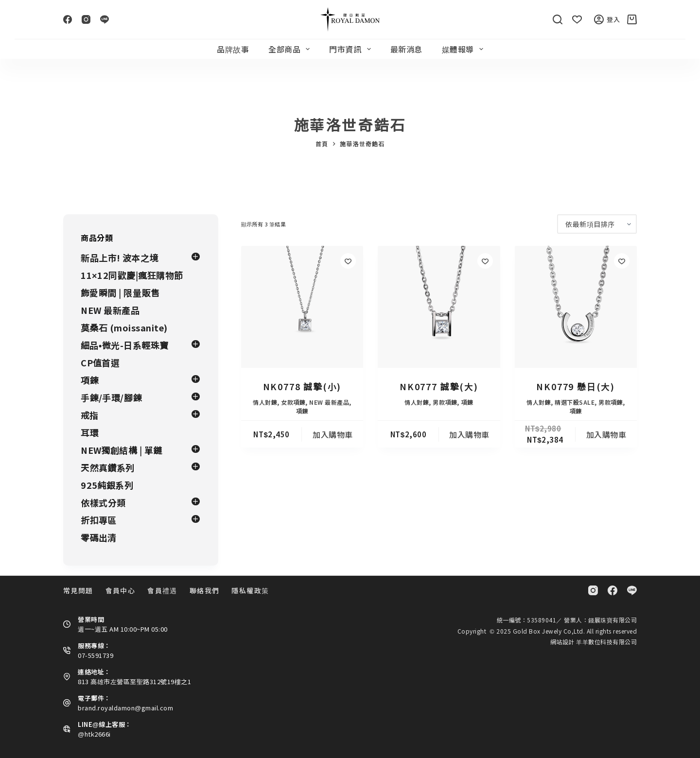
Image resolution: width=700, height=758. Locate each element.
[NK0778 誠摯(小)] (302, 307)
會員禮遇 (162, 590)
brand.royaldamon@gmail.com (125, 708)
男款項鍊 (445, 402)
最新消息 (406, 49)
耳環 (90, 432)
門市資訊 (352, 49)
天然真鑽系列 (108, 467)
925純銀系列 (107, 485)
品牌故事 (233, 49)
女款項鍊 (293, 402)
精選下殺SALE (575, 402)
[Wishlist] (577, 19)
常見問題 (78, 590)
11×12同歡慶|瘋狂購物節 (132, 275)
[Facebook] (68, 19)
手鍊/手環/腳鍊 (111, 397)
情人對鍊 (265, 402)
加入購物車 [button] (333, 434)
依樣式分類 (103, 502)
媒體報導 (464, 49)
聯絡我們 (205, 590)
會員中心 (121, 590)
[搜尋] (558, 19)
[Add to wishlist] (348, 261)
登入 (607, 19)
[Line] (105, 19)
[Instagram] (86, 19)
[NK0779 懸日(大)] (576, 307)
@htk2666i (94, 734)
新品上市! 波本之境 (120, 258)
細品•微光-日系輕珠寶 (125, 345)
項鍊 (302, 411)
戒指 (90, 415)
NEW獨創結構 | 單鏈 (122, 450)
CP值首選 (100, 362)
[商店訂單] (597, 224)
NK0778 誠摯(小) (302, 386)
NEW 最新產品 (329, 402)
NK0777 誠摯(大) (439, 386)
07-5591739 (96, 655)
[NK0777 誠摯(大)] (439, 307)
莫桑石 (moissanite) (124, 327)
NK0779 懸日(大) (576, 386)
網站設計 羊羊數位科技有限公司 (594, 642)
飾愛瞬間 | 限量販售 (120, 293)
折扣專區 (99, 520)
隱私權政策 (250, 590)
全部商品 (291, 49)
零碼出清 (99, 537)
